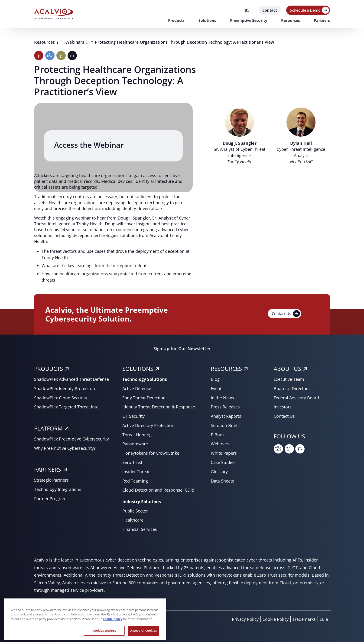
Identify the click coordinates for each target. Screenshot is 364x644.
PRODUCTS (49, 371)
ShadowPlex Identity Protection (65, 390)
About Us (287, 371)
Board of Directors (292, 390)
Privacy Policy (245, 621)
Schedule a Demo (305, 10)
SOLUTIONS (138, 371)
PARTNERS (48, 471)
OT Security (133, 418)
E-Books (219, 437)
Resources (291, 20)
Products (176, 20)
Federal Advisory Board (296, 400)
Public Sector (135, 513)
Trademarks (304, 621)
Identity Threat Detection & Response (159, 409)
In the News (222, 400)
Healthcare (133, 522)
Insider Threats (137, 473)
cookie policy (113, 619)
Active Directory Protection (148, 427)
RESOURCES (226, 371)
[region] (85, 619)
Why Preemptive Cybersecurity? (65, 450)
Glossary (219, 473)
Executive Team (289, 381)
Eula (324, 621)
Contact (270, 10)
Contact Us (286, 315)
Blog (215, 381)
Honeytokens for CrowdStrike (151, 455)
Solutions (207, 20)
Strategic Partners (51, 482)
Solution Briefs (225, 427)
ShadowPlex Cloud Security (61, 400)
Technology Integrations (58, 491)
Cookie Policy (276, 621)
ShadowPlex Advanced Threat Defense (71, 381)
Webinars (75, 42)
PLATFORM (48, 430)
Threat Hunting (137, 437)
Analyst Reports (226, 418)
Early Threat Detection (144, 400)
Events (217, 390)
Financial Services (140, 531)
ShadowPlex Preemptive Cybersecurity (71, 441)
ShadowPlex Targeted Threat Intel (67, 409)
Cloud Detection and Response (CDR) (158, 492)
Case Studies (223, 464)
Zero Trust (132, 464)
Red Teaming (135, 483)
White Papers (224, 455)
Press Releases (225, 409)
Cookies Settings (104, 631)
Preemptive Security (249, 20)
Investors (283, 409)
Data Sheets (222, 483)
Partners (322, 20)
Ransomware (135, 446)
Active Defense (137, 390)
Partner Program (50, 500)
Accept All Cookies (143, 631)
